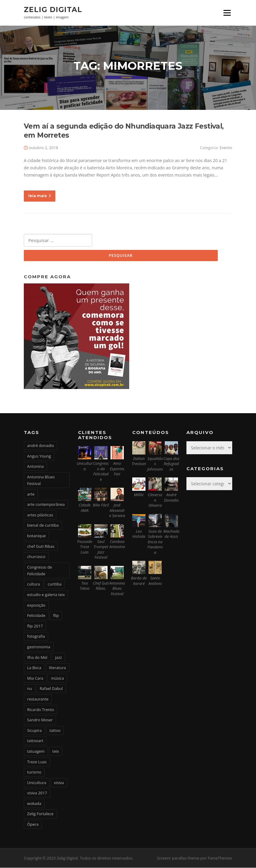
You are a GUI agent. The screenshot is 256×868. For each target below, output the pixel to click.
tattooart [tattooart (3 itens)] (35, 741)
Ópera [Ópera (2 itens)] (33, 825)
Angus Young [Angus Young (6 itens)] (39, 456)
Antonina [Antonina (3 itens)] (35, 467)
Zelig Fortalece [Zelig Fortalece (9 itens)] (40, 814)
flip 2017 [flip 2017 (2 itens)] (35, 626)
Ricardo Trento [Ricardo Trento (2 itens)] (41, 710)
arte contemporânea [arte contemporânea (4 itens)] (46, 505)
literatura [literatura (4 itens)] (58, 668)
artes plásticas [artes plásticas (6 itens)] (40, 515)
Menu (227, 13)
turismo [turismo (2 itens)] (34, 772)
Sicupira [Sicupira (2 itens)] (34, 731)
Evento (226, 148)
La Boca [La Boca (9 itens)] (34, 668)
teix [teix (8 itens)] (56, 752)
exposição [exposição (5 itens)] (36, 605)
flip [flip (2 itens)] (56, 616)
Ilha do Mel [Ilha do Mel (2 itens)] (37, 658)
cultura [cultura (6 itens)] (34, 585)
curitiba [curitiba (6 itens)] (55, 585)
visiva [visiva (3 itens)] (59, 783)
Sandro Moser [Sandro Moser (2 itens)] (40, 720)
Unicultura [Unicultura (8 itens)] (37, 783)
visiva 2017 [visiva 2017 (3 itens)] (37, 793)
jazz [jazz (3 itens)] (59, 658)
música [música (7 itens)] (57, 678)
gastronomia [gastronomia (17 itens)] (39, 647)
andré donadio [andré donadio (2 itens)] (41, 446)
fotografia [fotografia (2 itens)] (36, 637)
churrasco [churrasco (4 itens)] (36, 557)
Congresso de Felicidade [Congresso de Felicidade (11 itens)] (40, 571)
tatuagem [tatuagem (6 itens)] (36, 752)
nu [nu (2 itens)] (30, 689)
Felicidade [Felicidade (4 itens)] (36, 616)
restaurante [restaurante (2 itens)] (38, 699)
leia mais (40, 196)
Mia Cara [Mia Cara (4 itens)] (35, 678)
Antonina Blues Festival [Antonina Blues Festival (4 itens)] (41, 480)
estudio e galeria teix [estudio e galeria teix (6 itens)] (46, 595)
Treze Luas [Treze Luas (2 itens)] (37, 762)
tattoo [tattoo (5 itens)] (55, 731)
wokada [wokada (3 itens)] (34, 804)
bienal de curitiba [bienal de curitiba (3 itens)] (43, 526)
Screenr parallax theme (178, 858)
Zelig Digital (53, 10)
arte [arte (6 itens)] (31, 494)
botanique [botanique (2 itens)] (36, 536)
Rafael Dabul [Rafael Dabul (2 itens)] (51, 689)
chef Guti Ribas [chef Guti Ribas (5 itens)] (41, 547)
